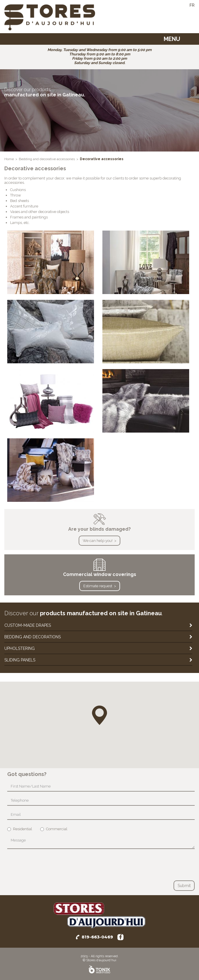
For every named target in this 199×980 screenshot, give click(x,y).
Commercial (54, 829)
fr (192, 5)
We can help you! (98, 541)
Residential (20, 829)
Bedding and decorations (33, 637)
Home (9, 159)
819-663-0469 (97, 937)
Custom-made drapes (28, 625)
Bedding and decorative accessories (47, 159)
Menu (172, 39)
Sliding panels (20, 660)
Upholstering (20, 648)
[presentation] (51, 865)
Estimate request (98, 586)
